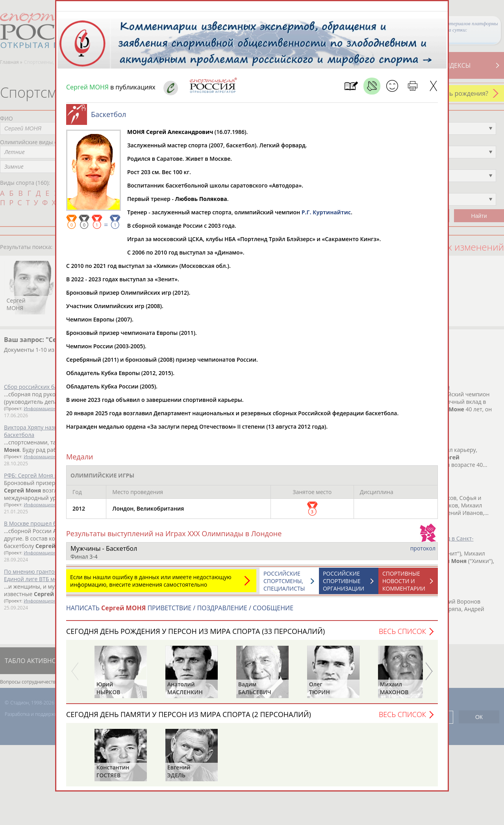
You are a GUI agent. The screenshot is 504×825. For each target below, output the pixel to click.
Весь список (402, 635)
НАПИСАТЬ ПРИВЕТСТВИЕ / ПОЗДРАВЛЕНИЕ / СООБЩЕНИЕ (180, 612)
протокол (423, 552)
